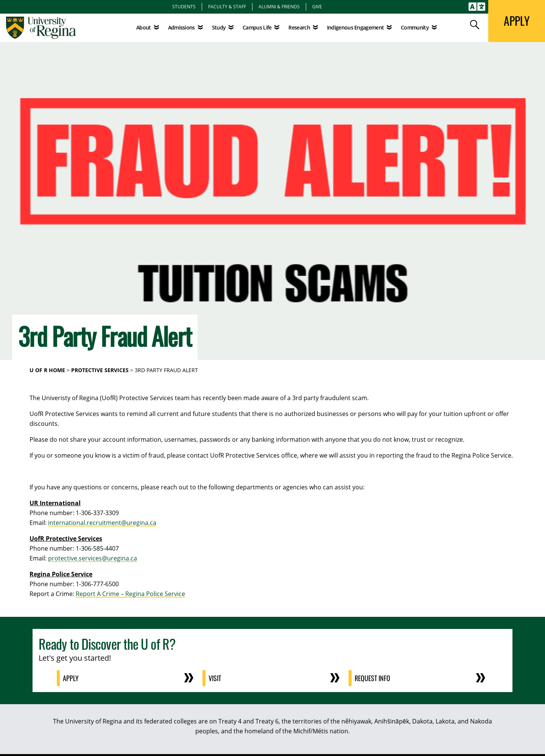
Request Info (372, 678)
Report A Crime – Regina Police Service (130, 594)
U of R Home (47, 370)
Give (317, 6)
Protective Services (100, 370)
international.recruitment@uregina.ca (102, 523)
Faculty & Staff (227, 6)
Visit (215, 678)
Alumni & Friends (279, 6)
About (144, 27)
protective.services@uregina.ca (93, 558)
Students (184, 6)
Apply (71, 678)
